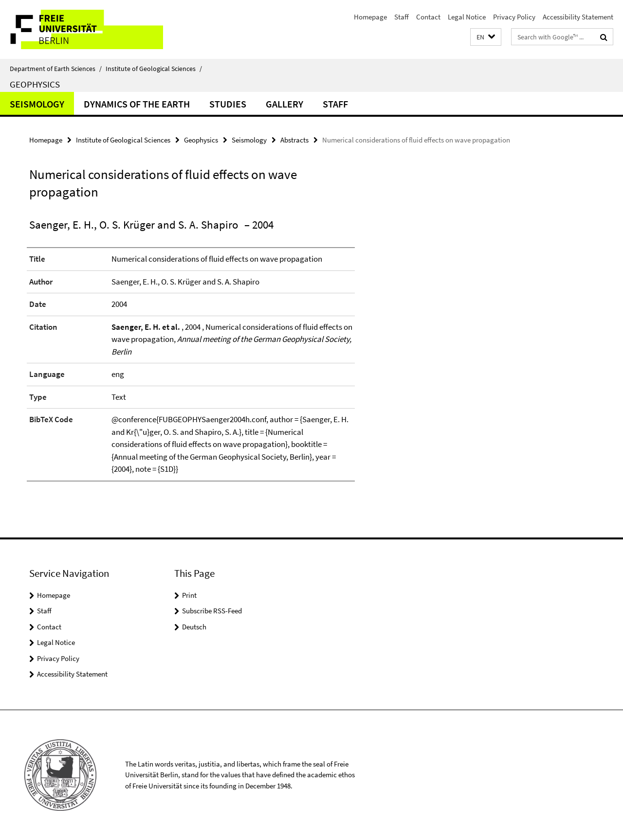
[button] (486, 37)
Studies (228, 104)
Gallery (284, 104)
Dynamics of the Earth (137, 104)
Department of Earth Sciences (56, 69)
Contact (428, 17)
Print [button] (189, 595)
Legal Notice (467, 17)
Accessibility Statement (578, 17)
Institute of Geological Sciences (154, 69)
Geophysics (35, 84)
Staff (402, 17)
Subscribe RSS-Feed (212, 611)
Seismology (37, 104)
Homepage (370, 17)
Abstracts (294, 140)
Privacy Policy (514, 17)
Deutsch (194, 627)
